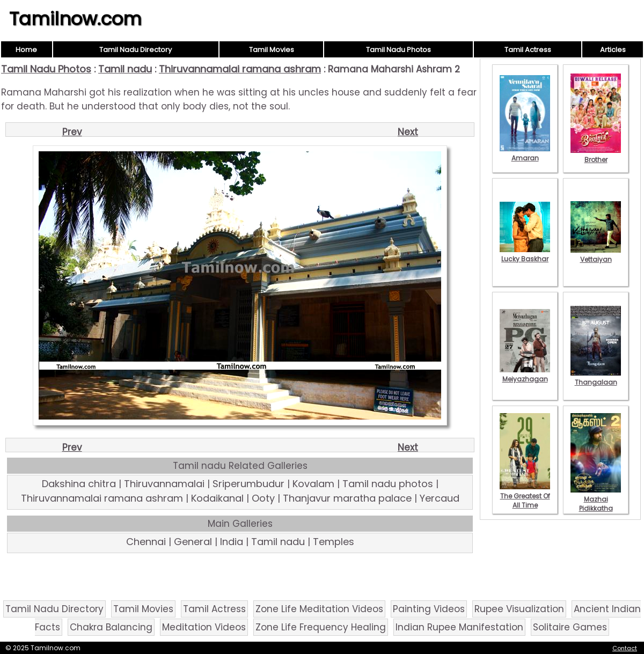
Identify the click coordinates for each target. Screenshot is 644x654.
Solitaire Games (570, 627)
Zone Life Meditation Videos (319, 609)
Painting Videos (429, 609)
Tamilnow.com (75, 19)
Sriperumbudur (248, 484)
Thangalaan (596, 378)
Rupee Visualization (519, 609)
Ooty (263, 498)
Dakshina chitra (79, 484)
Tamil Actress (528, 50)
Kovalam (313, 484)
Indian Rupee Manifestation (459, 627)
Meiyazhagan (525, 374)
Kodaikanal (217, 498)
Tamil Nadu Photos (398, 50)
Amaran (525, 153)
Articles (613, 50)
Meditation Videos (204, 627)
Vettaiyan (596, 255)
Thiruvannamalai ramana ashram (240, 69)
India (232, 542)
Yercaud (440, 498)
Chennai (146, 542)
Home (26, 50)
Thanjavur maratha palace (347, 498)
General (193, 542)
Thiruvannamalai (164, 484)
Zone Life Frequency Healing (321, 627)
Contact (625, 648)
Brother (596, 155)
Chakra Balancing (111, 627)
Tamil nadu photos (388, 484)
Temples (334, 542)
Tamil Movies (272, 50)
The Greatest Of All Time (525, 496)
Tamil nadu (125, 69)
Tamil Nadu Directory (136, 50)
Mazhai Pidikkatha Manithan (596, 504)
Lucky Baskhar (525, 254)
